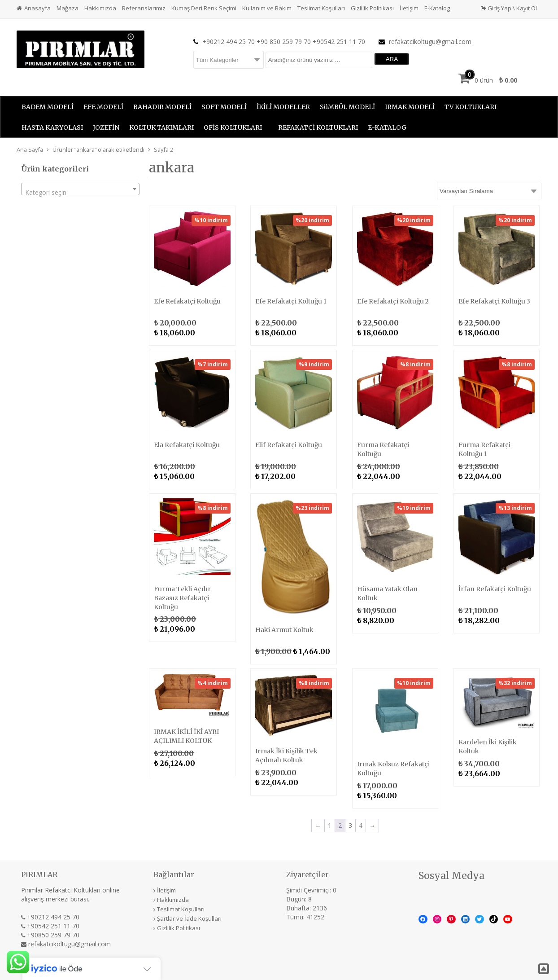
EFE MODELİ (103, 107)
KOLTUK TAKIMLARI (161, 127)
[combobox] (80, 189)
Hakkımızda (100, 8)
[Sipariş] (489, 191)
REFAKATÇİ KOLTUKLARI (318, 127)
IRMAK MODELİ (410, 107)
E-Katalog (437, 8)
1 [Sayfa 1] (330, 825)
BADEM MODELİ (48, 107)
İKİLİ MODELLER (283, 107)
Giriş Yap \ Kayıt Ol (509, 8)
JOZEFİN (106, 127)
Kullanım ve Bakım (267, 8)
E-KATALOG (387, 127)
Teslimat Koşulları (321, 8)
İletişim (409, 8)
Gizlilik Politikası (372, 8)
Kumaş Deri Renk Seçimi (204, 8)
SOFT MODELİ (224, 107)
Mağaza (68, 8)
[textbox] (80, 193)
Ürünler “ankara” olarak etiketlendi (98, 149)
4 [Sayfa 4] (361, 825)
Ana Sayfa (30, 149)
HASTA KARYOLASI (52, 127)
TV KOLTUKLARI (471, 107)
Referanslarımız (144, 8)
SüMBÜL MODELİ (347, 107)
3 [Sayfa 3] (350, 825)
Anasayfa (37, 8)
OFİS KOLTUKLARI (233, 127)
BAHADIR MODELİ (162, 107)
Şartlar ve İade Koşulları (189, 918)
